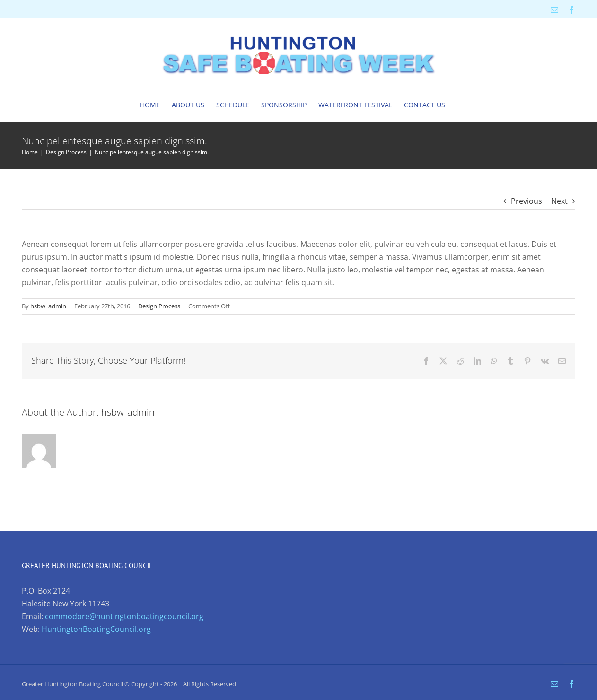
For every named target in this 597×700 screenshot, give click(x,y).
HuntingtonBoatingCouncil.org (96, 629)
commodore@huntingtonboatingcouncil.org (124, 616)
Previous (527, 201)
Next (559, 201)
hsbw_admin (48, 306)
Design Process (159, 306)
